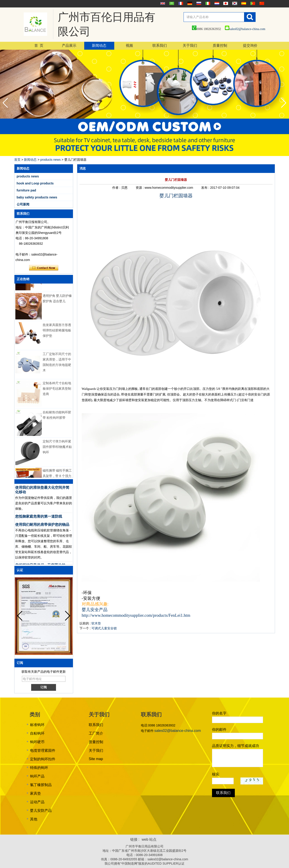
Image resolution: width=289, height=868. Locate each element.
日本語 (225, 3)
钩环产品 (37, 776)
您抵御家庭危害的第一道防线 (39, 519)
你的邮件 (219, 730)
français (180, 3)
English (162, 3)
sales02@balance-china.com (245, 29)
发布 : (206, 188)
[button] (284, 103)
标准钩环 (37, 725)
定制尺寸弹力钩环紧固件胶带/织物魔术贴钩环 (57, 449)
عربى (171, 3)
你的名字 (219, 713)
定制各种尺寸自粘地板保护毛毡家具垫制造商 (57, 391)
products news (50, 160)
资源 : (140, 188)
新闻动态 (99, 45)
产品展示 (69, 45)
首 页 (39, 45)
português (252, 3)
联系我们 (160, 45)
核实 (216, 774)
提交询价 (250, 45)
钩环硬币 (37, 742)
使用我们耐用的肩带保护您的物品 (42, 527)
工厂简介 (96, 733)
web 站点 (149, 839)
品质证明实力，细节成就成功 (235, 746)
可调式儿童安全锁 (104, 628)
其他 (34, 819)
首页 (17, 160)
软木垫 (96, 623)
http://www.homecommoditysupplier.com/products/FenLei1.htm (136, 615)
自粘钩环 (37, 733)
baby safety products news (37, 197)
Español (243, 3)
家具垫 (35, 793)
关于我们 (190, 45)
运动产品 (37, 802)
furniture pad (26, 190)
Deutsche (189, 3)
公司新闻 (23, 204)
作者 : (117, 188)
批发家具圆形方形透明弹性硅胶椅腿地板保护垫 (57, 333)
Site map (96, 759)
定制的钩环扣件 (43, 759)
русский (198, 3)
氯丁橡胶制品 (41, 785)
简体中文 (261, 3)
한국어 (234, 3)
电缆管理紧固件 (43, 750)
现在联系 (44, 268)
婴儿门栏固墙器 (176, 196)
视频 (129, 45)
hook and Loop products (35, 183)
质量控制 (220, 45)
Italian (207, 3)
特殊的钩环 (39, 768)
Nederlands (216, 3)
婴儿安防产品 (41, 811)
